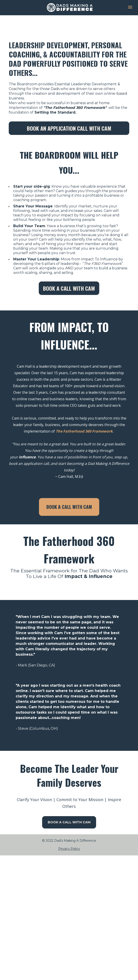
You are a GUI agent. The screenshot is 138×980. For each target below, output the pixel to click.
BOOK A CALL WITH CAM (69, 288)
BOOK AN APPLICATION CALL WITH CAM (69, 128)
